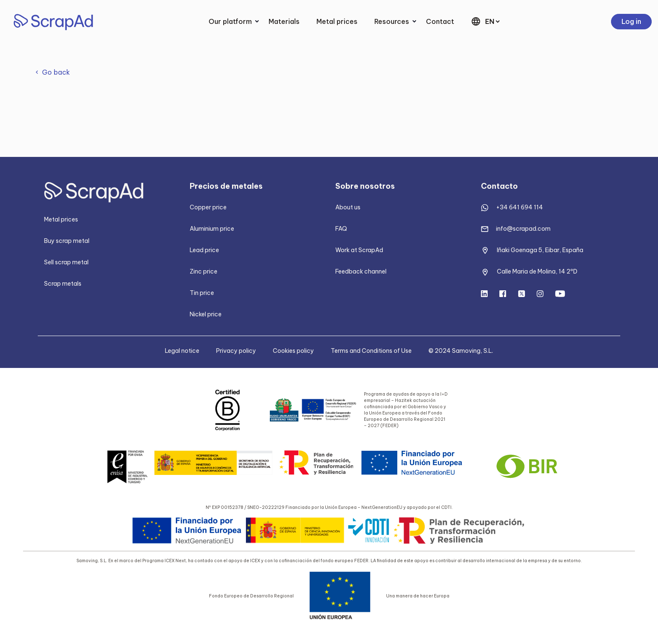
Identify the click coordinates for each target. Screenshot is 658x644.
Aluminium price (212, 229)
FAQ (341, 229)
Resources (392, 21)
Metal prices (337, 21)
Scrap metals (63, 284)
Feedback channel (361, 271)
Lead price (204, 250)
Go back (56, 72)
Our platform (230, 21)
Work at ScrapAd (359, 250)
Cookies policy (293, 351)
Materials (284, 21)
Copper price (208, 207)
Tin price (202, 293)
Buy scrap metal (67, 241)
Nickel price (206, 314)
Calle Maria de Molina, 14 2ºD (537, 271)
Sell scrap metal (66, 262)
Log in (631, 21)
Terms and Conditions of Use (371, 351)
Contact (440, 21)
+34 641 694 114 (520, 207)
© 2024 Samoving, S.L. (461, 351)
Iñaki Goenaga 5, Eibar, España (540, 250)
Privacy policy (236, 351)
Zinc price (204, 271)
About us (348, 207)
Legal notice (182, 351)
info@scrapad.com (523, 229)
